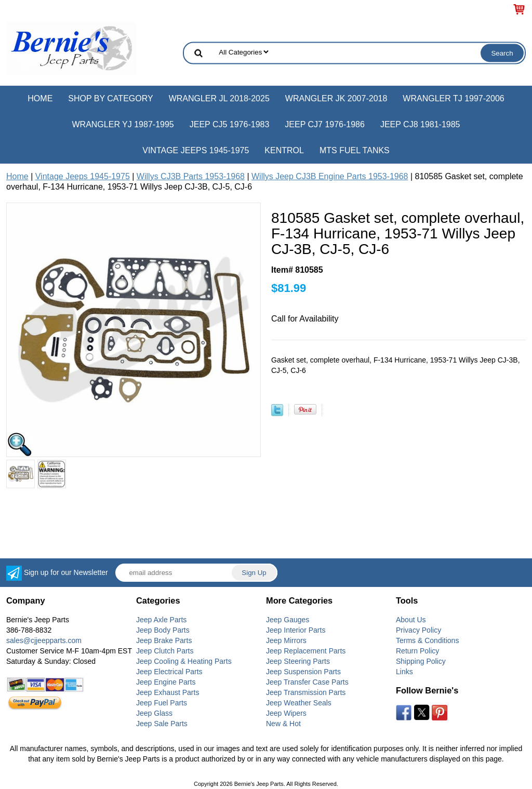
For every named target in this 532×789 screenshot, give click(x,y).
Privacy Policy (418, 630)
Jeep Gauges (288, 620)
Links (404, 672)
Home (40, 98)
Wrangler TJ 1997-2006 (453, 98)
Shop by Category (110, 98)
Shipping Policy (421, 661)
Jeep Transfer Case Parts (307, 682)
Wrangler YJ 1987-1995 (123, 124)
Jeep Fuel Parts (162, 703)
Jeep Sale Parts (162, 724)
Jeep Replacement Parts (306, 651)
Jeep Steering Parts (298, 661)
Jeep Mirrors (286, 640)
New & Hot (283, 724)
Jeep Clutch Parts (165, 651)
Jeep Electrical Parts (169, 672)
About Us (411, 620)
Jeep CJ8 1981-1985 (420, 124)
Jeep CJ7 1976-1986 (325, 124)
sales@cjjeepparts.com (44, 640)
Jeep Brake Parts (164, 640)
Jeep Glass (154, 713)
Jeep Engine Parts (166, 682)
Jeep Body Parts (163, 630)
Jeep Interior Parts (296, 630)
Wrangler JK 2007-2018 (336, 98)
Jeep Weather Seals (299, 703)
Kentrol (284, 150)
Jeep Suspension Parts (303, 672)
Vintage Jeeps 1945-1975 (196, 150)
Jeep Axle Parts (161, 620)
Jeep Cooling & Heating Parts (184, 661)
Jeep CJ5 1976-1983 (230, 124)
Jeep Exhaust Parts (168, 692)
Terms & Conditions (427, 640)
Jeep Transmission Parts (306, 692)
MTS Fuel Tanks (355, 150)
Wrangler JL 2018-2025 (219, 98)
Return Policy (417, 651)
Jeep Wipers (286, 713)
